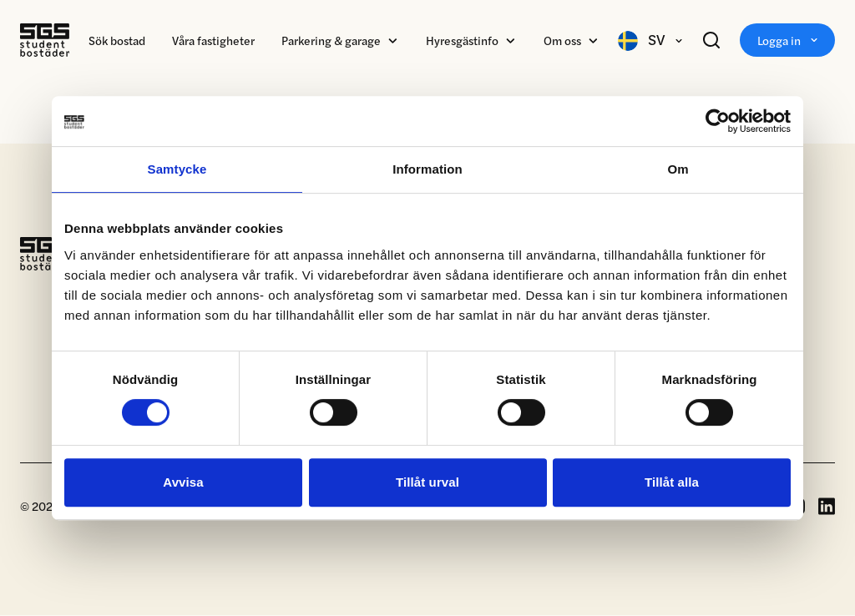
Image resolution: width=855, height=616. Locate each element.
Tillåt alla (672, 482)
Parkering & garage (331, 40)
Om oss (562, 40)
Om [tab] (678, 169)
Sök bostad (117, 40)
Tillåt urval (427, 482)
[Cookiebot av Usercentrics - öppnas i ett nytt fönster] (718, 121)
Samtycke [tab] (177, 169)
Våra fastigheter (213, 40)
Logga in (787, 40)
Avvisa (183, 482)
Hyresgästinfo (462, 40)
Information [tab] (427, 169)
